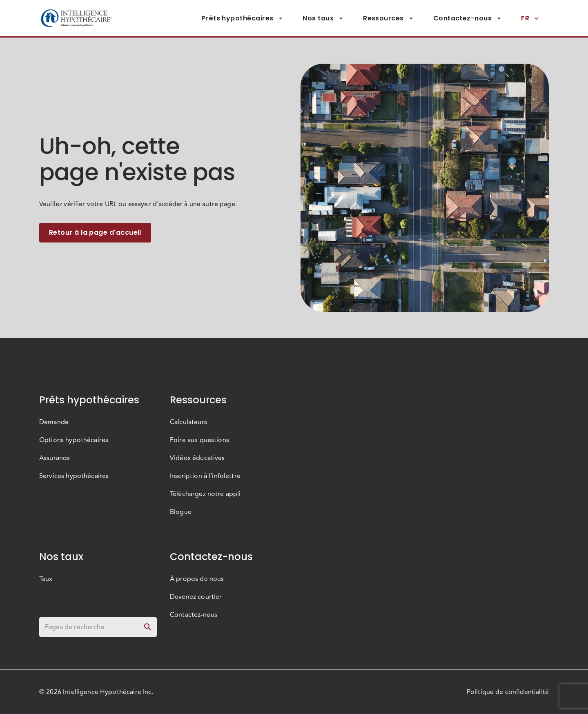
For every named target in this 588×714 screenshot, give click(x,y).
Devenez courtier (196, 597)
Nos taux (323, 18)
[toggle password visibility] (148, 627)
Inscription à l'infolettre (205, 476)
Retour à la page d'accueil (95, 233)
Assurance (55, 458)
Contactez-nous (467, 18)
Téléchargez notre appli (205, 494)
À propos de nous (197, 579)
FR (530, 18)
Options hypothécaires (74, 440)
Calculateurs (188, 422)
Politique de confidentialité (508, 692)
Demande (54, 422)
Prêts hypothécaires (242, 18)
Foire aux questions (199, 440)
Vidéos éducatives (197, 458)
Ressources (388, 18)
